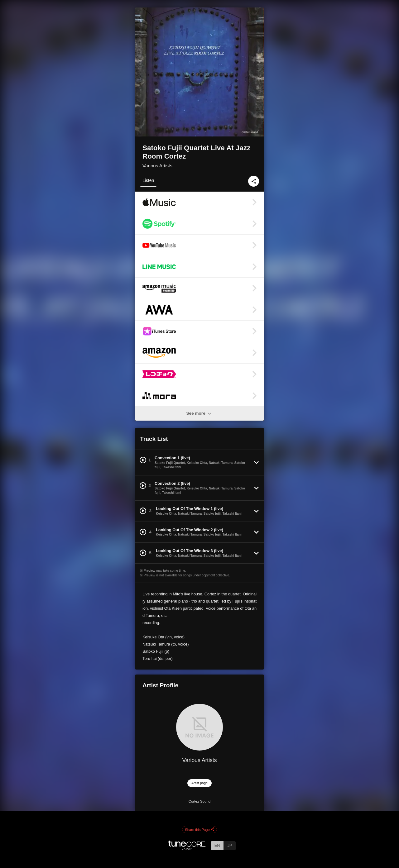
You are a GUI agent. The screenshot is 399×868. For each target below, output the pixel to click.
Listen (148, 180)
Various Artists (157, 166)
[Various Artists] (199, 727)
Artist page (199, 783)
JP (230, 845)
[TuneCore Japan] (187, 848)
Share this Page (199, 830)
